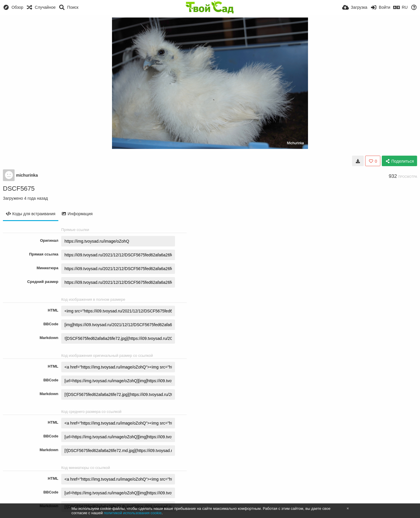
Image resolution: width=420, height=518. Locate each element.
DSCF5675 (19, 188)
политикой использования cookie (133, 513)
